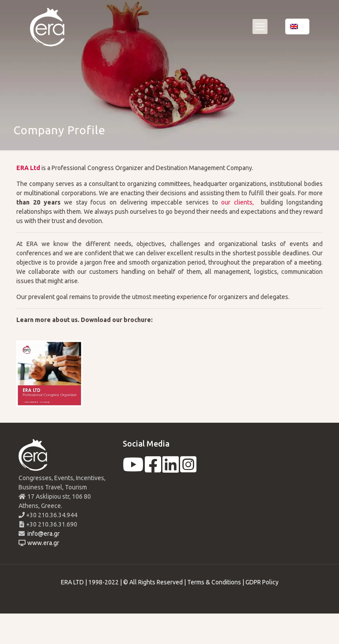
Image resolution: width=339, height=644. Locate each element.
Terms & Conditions (214, 582)
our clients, (236, 202)
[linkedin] (171, 469)
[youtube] (133, 469)
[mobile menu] (260, 27)
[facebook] (153, 469)
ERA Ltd (28, 168)
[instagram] (188, 469)
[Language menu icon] (297, 27)
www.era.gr (42, 543)
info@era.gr (43, 534)
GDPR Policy (262, 582)
